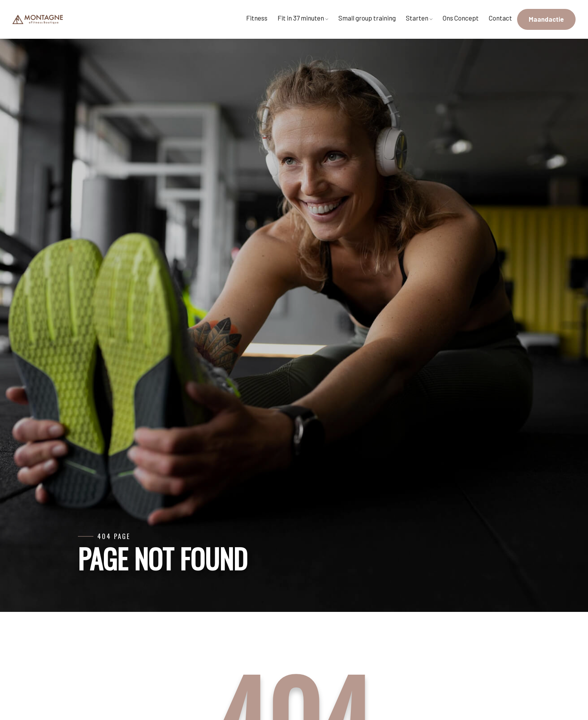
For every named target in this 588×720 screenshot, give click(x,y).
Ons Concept (461, 18)
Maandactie (546, 19)
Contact (500, 18)
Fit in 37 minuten (303, 18)
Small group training (367, 18)
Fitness (257, 18)
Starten (419, 18)
